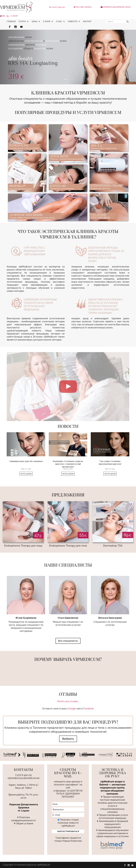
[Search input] (116, 22)
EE (4, 16)
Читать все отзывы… (68, 701)
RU (8, 16)
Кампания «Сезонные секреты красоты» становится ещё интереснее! (68, 464)
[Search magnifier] (128, 22)
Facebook (89, 709)
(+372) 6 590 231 (57, 7)
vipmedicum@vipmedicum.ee (116, 7)
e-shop (14, 16)
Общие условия (24, 823)
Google (72, 709)
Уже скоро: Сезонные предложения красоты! (110, 462)
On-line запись (83, 7)
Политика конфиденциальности (24, 819)
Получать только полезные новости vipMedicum (68, 823)
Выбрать (68, 739)
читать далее (26, 474)
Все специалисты (68, 641)
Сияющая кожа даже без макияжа (26, 461)
